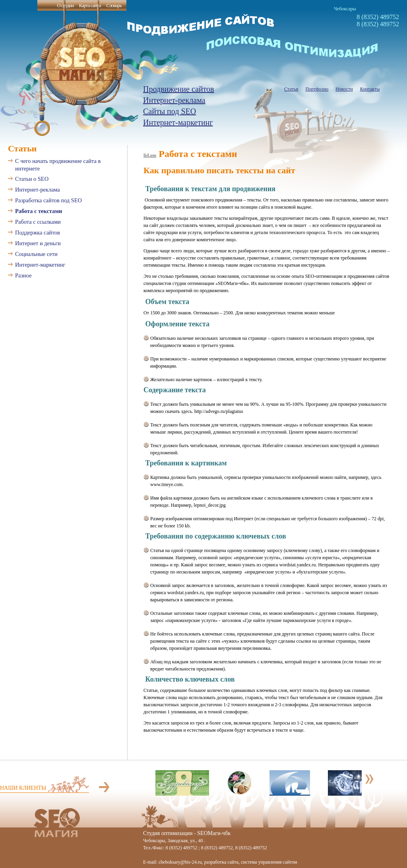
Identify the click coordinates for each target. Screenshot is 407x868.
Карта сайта (90, 5)
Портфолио (317, 89)
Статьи (291, 89)
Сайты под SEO (170, 111)
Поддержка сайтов (38, 232)
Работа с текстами (39, 211)
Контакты (370, 89)
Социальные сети (36, 254)
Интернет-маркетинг (178, 122)
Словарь (114, 5)
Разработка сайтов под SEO (48, 200)
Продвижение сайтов (179, 89)
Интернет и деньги (38, 243)
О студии (65, 5)
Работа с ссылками (38, 222)
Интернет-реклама (174, 100)
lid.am (150, 155)
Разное (23, 275)
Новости (344, 89)
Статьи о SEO (32, 179)
